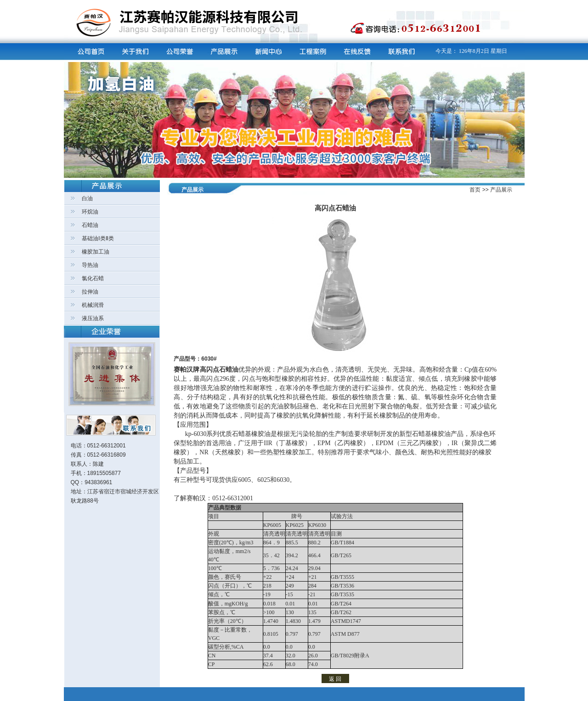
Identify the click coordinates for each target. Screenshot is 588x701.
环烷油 (90, 212)
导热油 (90, 265)
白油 (87, 198)
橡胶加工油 (96, 252)
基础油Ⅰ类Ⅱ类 (98, 238)
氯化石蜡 (93, 278)
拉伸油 (90, 292)
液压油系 (93, 318)
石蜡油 (90, 225)
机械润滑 (93, 305)
